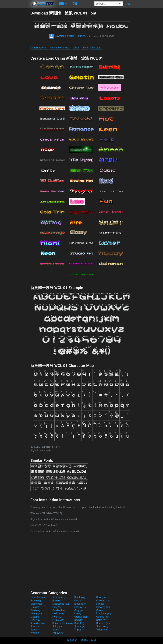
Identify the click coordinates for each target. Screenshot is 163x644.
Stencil (36, 630)
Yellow (58, 633)
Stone (57, 630)
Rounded (38, 623)
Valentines (104, 630)
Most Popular (38, 597)
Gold (35, 610)
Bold (85, 48)
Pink (35, 620)
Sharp (35, 626)
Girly (57, 607)
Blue (101, 597)
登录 (128, 4)
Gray (78, 610)
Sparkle (102, 626)
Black (80, 597)
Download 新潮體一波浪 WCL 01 (70, 36)
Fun (35, 607)
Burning (58, 601)
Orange (81, 617)
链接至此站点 (89, 640)
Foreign (96, 48)
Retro (101, 620)
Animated (59, 597)
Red (79, 620)
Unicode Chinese (60, 48)
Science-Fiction (63, 623)
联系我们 (72, 640)
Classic (36, 604)
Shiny (57, 626)
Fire (100, 604)
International (39, 48)
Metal (35, 617)
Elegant (81, 604)
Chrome (103, 601)
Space (79, 626)
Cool (76, 48)
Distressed (61, 604)
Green (102, 610)
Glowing (103, 607)
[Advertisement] (15, 58)
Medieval (104, 613)
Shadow (103, 623)
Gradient (59, 610)
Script (79, 623)
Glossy (80, 607)
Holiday (58, 613)
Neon (57, 617)
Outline (103, 617)
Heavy (36, 613)
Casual (80, 601)
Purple (58, 620)
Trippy (79, 630)
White (35, 633)
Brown (36, 601)
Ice (78, 613)
